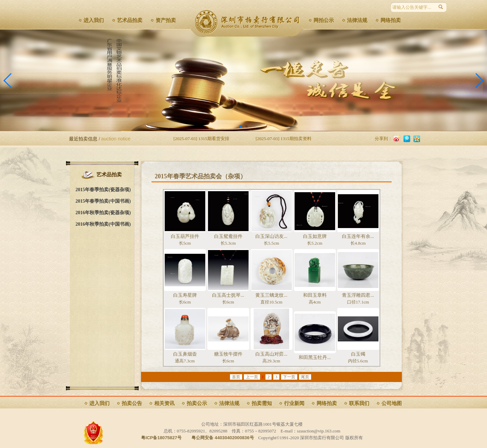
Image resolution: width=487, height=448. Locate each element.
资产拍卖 (166, 20)
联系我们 (359, 403)
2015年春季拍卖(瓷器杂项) (103, 190)
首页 (236, 377)
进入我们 (94, 20)
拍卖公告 (132, 403)
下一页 (289, 377)
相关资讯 (164, 403)
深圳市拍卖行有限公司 (249, 22)
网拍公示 (324, 20)
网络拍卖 (391, 20)
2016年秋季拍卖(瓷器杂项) (103, 213)
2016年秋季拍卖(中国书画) (103, 224)
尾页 (305, 377)
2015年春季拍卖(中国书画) (103, 201)
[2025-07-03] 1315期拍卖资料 (284, 139)
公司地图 (392, 403)
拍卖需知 (262, 403)
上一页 (252, 377)
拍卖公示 (197, 403)
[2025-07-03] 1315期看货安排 (201, 139)
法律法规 (357, 20)
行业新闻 (294, 403)
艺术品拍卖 (130, 20)
